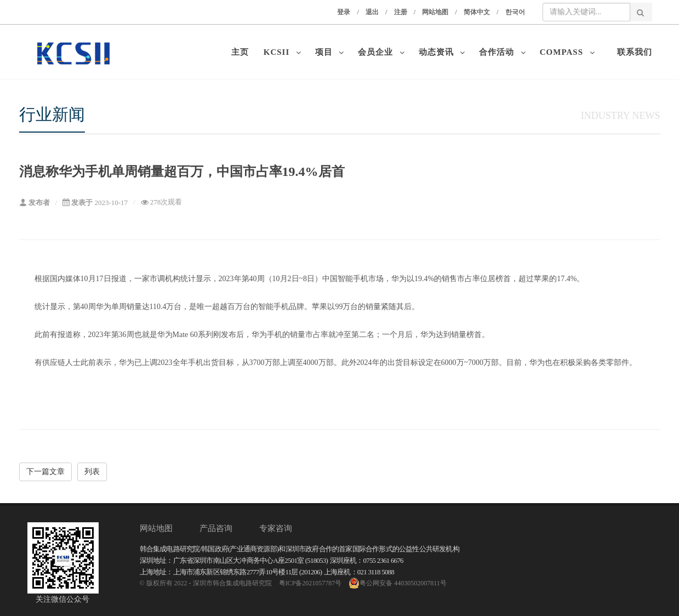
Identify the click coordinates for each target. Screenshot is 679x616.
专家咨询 (276, 528)
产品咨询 (216, 528)
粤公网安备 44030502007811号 (398, 583)
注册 (401, 12)
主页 (243, 52)
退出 (372, 12)
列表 (92, 472)
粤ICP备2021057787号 (310, 583)
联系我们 (635, 52)
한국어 (515, 12)
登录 (344, 12)
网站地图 (435, 12)
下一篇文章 (45, 472)
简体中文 (477, 12)
